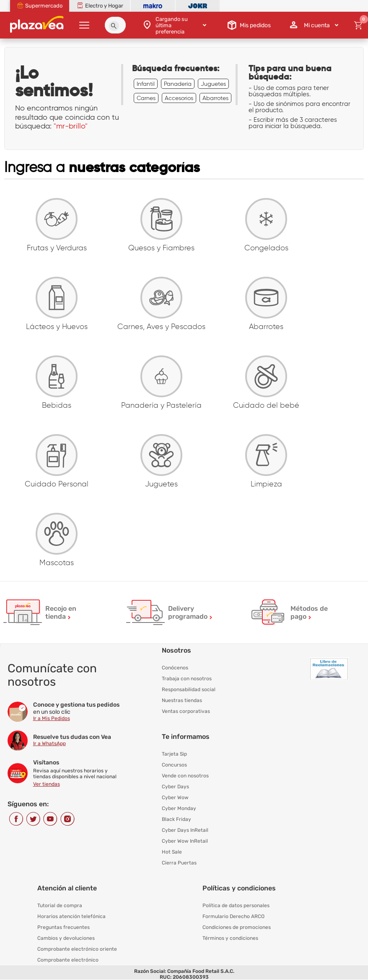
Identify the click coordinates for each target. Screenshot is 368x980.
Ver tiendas (47, 784)
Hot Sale (172, 852)
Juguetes (213, 84)
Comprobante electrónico (68, 960)
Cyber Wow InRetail (185, 841)
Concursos (174, 765)
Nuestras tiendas (182, 700)
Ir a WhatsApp (49, 743)
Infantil (146, 84)
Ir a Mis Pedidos (52, 718)
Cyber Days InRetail (185, 830)
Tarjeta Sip (174, 754)
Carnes (146, 98)
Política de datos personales (236, 905)
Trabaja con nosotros (187, 679)
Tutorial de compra (60, 905)
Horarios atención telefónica (71, 916)
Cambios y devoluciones (66, 938)
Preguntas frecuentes (63, 927)
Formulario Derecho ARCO (233, 916)
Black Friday (176, 819)
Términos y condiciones (230, 938)
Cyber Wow (175, 797)
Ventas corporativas (186, 711)
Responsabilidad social (189, 689)
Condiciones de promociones (237, 927)
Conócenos (175, 668)
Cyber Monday (179, 808)
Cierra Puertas (179, 863)
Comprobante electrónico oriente (77, 949)
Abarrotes (215, 98)
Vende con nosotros (185, 776)
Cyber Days (175, 787)
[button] (114, 26)
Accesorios (179, 98)
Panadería (178, 84)
